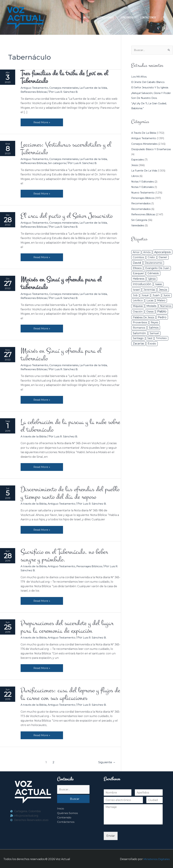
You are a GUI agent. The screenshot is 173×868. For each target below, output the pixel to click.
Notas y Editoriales (143, 182)
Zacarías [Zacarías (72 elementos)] (138, 344)
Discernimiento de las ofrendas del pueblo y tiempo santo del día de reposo (68, 492)
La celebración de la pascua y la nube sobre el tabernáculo (65, 425)
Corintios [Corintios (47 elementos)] (138, 257)
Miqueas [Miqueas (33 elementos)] (138, 306)
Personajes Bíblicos (90, 566)
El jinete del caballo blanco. (149, 82)
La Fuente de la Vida (94, 88)
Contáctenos (66, 821)
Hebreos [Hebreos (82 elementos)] (139, 279)
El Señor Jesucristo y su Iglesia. (150, 88)
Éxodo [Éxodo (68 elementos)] (152, 344)
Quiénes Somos (68, 812)
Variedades (138, 225)
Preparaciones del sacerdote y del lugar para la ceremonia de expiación (69, 626)
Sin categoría (57, 163)
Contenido (64, 817)
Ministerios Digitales (157, 858)
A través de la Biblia (34, 436)
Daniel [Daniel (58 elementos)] (163, 257)
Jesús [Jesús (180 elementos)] (163, 290)
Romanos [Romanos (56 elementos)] (139, 328)
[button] (164, 17)
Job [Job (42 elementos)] (135, 295)
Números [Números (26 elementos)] (166, 306)
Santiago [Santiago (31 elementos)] (138, 338)
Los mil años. (139, 77)
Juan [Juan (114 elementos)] (156, 295)
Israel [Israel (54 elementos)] (136, 290)
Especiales (138, 160)
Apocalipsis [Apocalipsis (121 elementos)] (163, 252)
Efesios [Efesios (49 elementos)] (137, 268)
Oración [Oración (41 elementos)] (138, 312)
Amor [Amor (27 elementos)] (136, 252)
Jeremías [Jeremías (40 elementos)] (149, 290)
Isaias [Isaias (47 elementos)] (158, 284)
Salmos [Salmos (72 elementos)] (154, 328)
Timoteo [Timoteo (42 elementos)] (161, 338)
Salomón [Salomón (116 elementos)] (139, 333)
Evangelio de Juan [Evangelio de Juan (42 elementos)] (157, 268)
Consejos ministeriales (65, 88)
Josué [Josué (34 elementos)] (145, 295)
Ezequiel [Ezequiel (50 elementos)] (138, 273)
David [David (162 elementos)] (137, 263)
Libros (135, 176)
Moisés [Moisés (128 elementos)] (151, 306)
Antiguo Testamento (35, 88)
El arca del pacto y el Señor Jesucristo (69, 216)
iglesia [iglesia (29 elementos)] (152, 279)
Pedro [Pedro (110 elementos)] (162, 317)
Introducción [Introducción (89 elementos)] (142, 284)
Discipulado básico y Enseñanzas (151, 149)
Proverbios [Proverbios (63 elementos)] (140, 322)
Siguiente (107, 761)
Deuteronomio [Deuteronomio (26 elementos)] (154, 263)
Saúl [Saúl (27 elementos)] (150, 338)
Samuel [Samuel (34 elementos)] (154, 333)
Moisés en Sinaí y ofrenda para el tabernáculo (62, 354)
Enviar (111, 835)
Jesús (135, 165)
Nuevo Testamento (143, 193)
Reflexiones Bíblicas (34, 92)
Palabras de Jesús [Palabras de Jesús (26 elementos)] (143, 317)
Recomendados (141, 204)
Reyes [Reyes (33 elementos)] (154, 322)
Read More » (42, 121)
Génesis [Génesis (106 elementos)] (153, 273)
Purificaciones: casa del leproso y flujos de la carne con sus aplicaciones (69, 693)
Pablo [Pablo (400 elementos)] (162, 311)
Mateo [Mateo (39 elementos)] (161, 300)
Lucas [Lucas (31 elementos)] (150, 300)
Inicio (61, 808)
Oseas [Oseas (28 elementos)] (150, 312)
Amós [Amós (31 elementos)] (147, 252)
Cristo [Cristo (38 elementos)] (151, 257)
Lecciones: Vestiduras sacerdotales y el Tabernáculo (67, 148)
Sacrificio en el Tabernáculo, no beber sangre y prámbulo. (66, 555)
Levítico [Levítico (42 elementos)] (138, 300)
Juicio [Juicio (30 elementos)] (167, 295)
